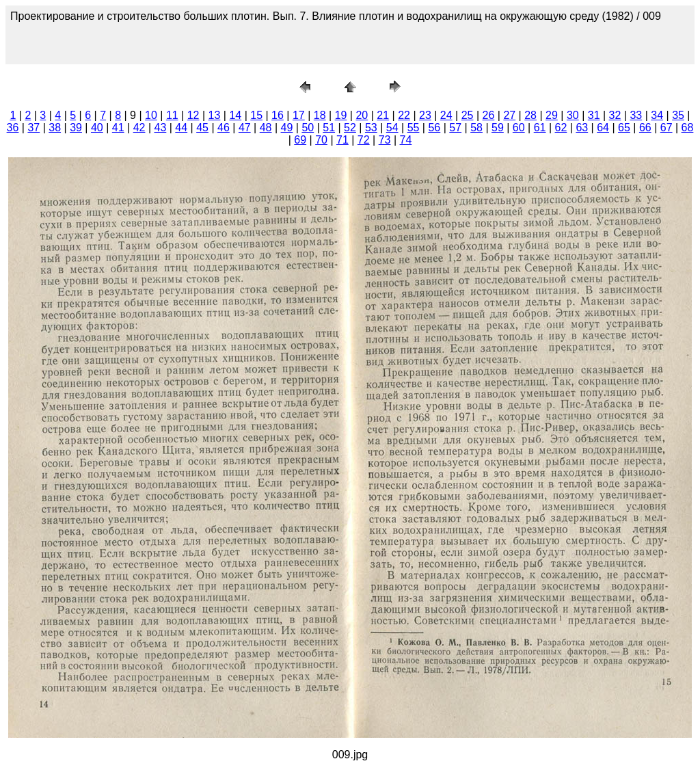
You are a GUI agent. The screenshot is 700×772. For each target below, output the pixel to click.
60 (519, 128)
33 (636, 115)
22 (404, 115)
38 (55, 128)
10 (151, 115)
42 (139, 128)
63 (582, 128)
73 (385, 140)
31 (594, 115)
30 (573, 115)
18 (320, 115)
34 (657, 115)
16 (278, 115)
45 (202, 128)
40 (97, 128)
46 (224, 128)
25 (468, 115)
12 (193, 115)
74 (406, 140)
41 (118, 128)
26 (489, 115)
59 (498, 128)
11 (172, 115)
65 (624, 128)
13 (215, 115)
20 (362, 115)
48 (266, 128)
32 (615, 115)
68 (688, 128)
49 (287, 128)
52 (350, 128)
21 (383, 115)
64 (603, 128)
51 (329, 128)
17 (299, 115)
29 (552, 115)
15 (256, 115)
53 (371, 128)
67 (667, 128)
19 (341, 115)
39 (76, 128)
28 (530, 115)
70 (321, 140)
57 (455, 128)
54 (392, 128)
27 (509, 115)
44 (181, 128)
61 (540, 128)
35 (678, 115)
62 (561, 128)
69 (300, 140)
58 (476, 128)
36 (13, 128)
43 (161, 128)
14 (235, 115)
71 (342, 140)
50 (308, 128)
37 (33, 128)
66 (645, 128)
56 (434, 128)
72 (364, 140)
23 (425, 115)
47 (245, 128)
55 (414, 128)
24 (446, 115)
